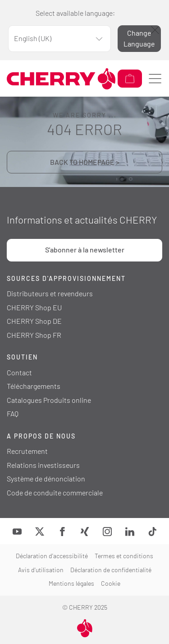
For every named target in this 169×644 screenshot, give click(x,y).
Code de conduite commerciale (55, 492)
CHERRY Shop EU (34, 307)
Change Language (139, 38)
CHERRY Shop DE (34, 321)
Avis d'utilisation (41, 570)
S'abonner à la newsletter (85, 250)
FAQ (13, 413)
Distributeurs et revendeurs (50, 293)
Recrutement (27, 451)
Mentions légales (71, 583)
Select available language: (75, 13)
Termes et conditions (124, 556)
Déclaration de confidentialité (111, 570)
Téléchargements (34, 386)
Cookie (111, 583)
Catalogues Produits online (49, 400)
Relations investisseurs (43, 465)
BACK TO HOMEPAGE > (85, 162)
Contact (19, 372)
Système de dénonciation (46, 478)
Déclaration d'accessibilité (52, 556)
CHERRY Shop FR (34, 335)
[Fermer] (155, 30)
